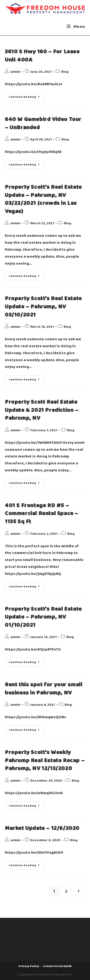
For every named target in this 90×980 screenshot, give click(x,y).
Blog (65, 72)
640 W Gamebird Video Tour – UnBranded (43, 124)
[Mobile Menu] (76, 27)
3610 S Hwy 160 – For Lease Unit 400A (42, 56)
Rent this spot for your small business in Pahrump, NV (43, 689)
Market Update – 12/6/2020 (42, 828)
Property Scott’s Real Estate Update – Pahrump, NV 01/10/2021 (43, 617)
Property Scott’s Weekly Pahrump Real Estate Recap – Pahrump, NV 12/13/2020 (45, 761)
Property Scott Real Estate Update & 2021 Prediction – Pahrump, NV (42, 410)
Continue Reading (26, 96)
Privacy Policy (29, 966)
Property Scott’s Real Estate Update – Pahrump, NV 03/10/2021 (43, 307)
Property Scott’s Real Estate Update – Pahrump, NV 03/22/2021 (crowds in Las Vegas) (43, 199)
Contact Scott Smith (57, 966)
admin (15, 72)
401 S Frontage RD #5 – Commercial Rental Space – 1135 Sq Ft (42, 514)
